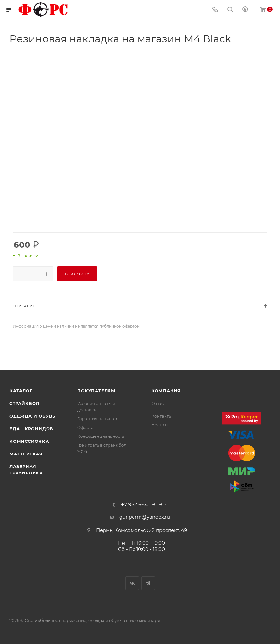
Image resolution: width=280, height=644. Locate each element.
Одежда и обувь (32, 416)
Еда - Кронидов (31, 429)
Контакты (162, 416)
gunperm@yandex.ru (145, 517)
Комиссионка (29, 441)
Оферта (85, 427)
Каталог (21, 391)
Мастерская (26, 454)
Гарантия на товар (97, 418)
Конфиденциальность (101, 436)
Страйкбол (24, 403)
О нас (158, 403)
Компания (166, 391)
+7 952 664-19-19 (142, 505)
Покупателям (96, 391)
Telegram (148, 583)
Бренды (160, 425)
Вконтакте (132, 583)
